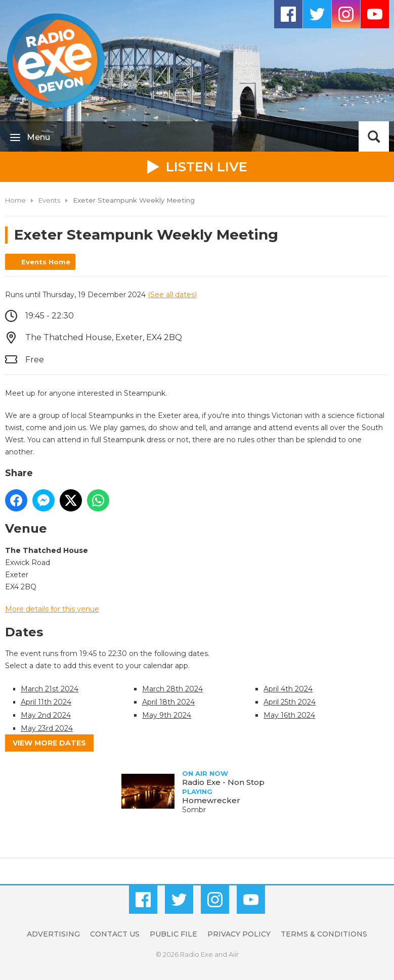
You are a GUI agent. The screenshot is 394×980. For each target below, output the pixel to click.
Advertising (53, 934)
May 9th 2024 (167, 715)
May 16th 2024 (289, 715)
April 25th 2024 (290, 702)
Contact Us (115, 934)
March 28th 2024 (172, 689)
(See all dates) (172, 295)
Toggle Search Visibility (374, 136)
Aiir (234, 954)
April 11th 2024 (46, 702)
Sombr (194, 810)
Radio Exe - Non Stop (223, 782)
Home (15, 200)
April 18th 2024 (168, 702)
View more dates (49, 743)
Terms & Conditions (324, 934)
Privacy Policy (239, 934)
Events (49, 200)
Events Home (46, 262)
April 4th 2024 (288, 689)
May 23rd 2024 (47, 728)
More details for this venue (52, 609)
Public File (173, 934)
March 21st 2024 (50, 689)
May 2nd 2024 (46, 715)
